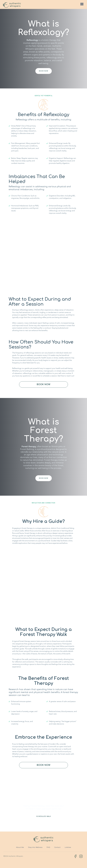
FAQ (48, 847)
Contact (57, 847)
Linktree (68, 847)
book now (44, 71)
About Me (20, 847)
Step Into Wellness (35, 847)
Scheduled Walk (44, 816)
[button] (82, 4)
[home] (12, 5)
